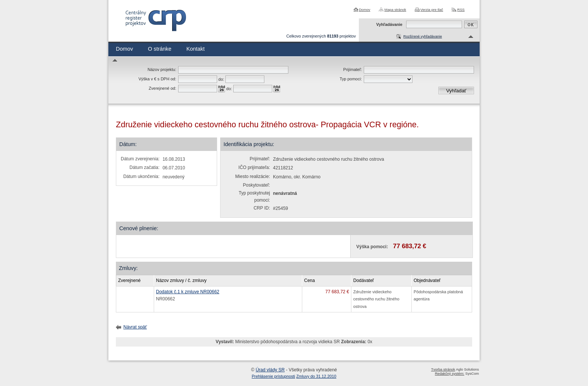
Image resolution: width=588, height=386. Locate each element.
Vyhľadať (456, 91)
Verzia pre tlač (432, 10)
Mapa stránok (395, 10)
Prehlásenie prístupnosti (273, 376)
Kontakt (196, 49)
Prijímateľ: (352, 69)
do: (221, 79)
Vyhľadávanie (389, 24)
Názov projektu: (162, 69)
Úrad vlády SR (270, 370)
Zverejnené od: (163, 88)
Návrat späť (135, 327)
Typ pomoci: (351, 79)
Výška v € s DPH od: (157, 79)
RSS (461, 10)
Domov (364, 10)
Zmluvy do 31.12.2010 (316, 376)
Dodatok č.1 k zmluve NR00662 (188, 292)
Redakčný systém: (450, 373)
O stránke (160, 49)
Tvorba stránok (443, 369)
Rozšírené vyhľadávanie (422, 36)
